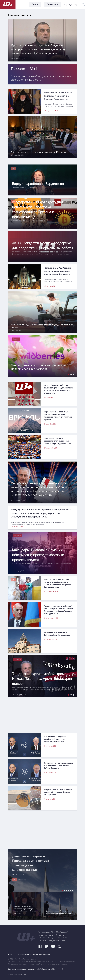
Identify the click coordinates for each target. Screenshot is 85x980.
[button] (68, 375)
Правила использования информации (34, 954)
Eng (75, 5)
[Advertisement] (42, 715)
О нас (10, 954)
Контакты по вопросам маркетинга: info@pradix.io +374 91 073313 (36, 969)
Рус (71, 5)
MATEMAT (23, 974)
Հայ (66, 5)
